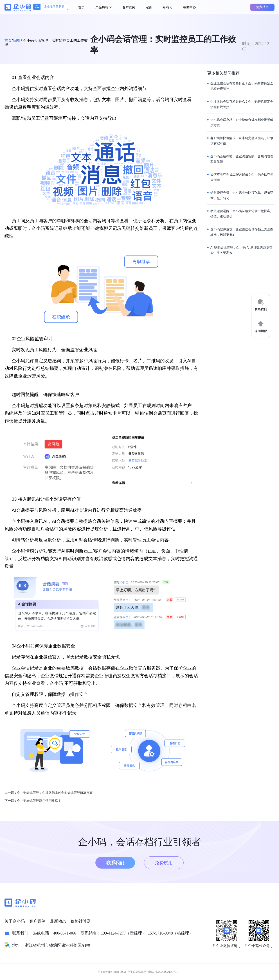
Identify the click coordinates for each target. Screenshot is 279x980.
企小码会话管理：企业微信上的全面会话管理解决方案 (55, 792)
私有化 (168, 7)
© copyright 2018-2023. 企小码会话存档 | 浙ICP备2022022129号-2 (138, 972)
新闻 (16, 40)
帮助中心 (189, 7)
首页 (81, 7)
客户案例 (129, 7)
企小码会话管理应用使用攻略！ (39, 801)
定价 (149, 7)
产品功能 (103, 7)
